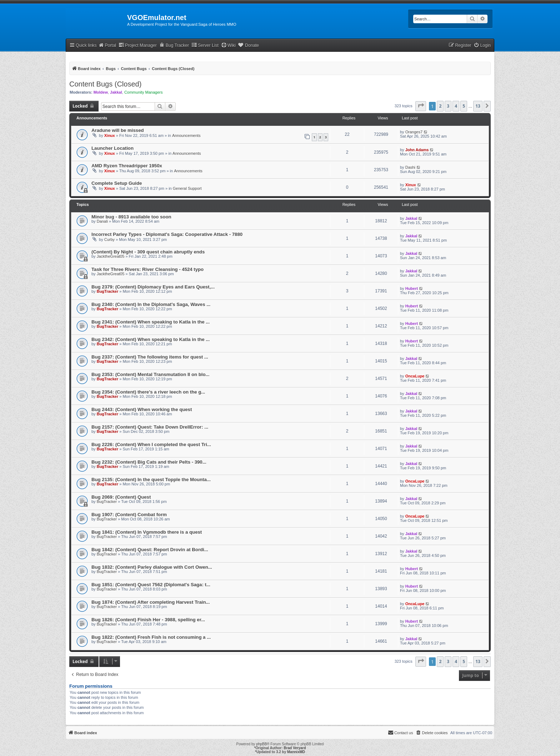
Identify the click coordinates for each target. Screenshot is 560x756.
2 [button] (440, 106)
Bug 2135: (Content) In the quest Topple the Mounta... (151, 480)
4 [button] (456, 106)
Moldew (101, 92)
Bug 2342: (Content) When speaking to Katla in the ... (151, 339)
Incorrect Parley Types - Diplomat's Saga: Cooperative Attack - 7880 (167, 234)
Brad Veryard (295, 748)
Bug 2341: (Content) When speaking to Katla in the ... (151, 322)
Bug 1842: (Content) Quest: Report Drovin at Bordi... (150, 550)
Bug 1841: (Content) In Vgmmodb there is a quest (147, 532)
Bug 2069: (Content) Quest (121, 497)
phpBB (261, 744)
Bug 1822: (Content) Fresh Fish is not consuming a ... (151, 637)
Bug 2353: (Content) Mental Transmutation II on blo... (150, 374)
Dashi (410, 167)
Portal (107, 45)
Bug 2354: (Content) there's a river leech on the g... (148, 392)
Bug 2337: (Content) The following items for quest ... (150, 357)
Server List (205, 45)
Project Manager (138, 45)
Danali (102, 221)
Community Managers (144, 92)
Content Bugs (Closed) (105, 84)
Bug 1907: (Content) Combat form (129, 515)
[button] (421, 106)
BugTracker (108, 291)
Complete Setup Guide (117, 183)
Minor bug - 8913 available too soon (131, 217)
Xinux (110, 135)
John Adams (417, 150)
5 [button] (464, 106)
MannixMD (296, 752)
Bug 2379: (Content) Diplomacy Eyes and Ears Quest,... (153, 287)
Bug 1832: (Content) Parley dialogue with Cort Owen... (152, 567)
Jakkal (116, 92)
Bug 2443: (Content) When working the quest (142, 409)
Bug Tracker (174, 45)
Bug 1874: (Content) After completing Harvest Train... (151, 602)
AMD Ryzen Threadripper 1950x (127, 166)
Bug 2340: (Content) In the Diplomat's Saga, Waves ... (151, 304)
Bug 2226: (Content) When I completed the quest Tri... (151, 444)
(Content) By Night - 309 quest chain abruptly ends (148, 252)
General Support (187, 188)
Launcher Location (112, 148)
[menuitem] (482, 46)
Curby (109, 239)
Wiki (228, 45)
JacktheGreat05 (111, 256)
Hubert (412, 288)
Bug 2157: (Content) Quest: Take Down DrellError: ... (150, 427)
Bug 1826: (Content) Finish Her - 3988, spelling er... (148, 620)
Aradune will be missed (118, 130)
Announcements (186, 135)
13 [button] (478, 106)
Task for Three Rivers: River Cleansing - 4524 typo (147, 269)
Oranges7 (414, 132)
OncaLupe (415, 376)
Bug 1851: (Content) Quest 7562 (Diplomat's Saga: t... (151, 585)
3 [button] (448, 106)
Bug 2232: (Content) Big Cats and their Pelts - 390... (149, 462)
